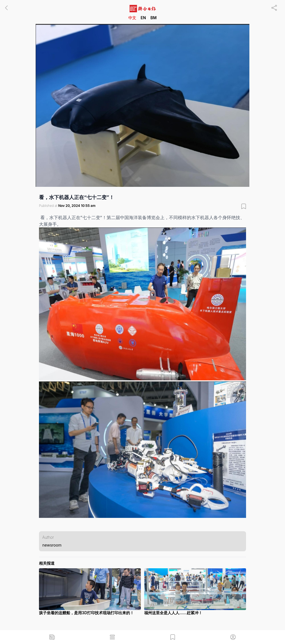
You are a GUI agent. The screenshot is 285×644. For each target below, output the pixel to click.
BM (153, 18)
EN (143, 18)
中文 (132, 18)
